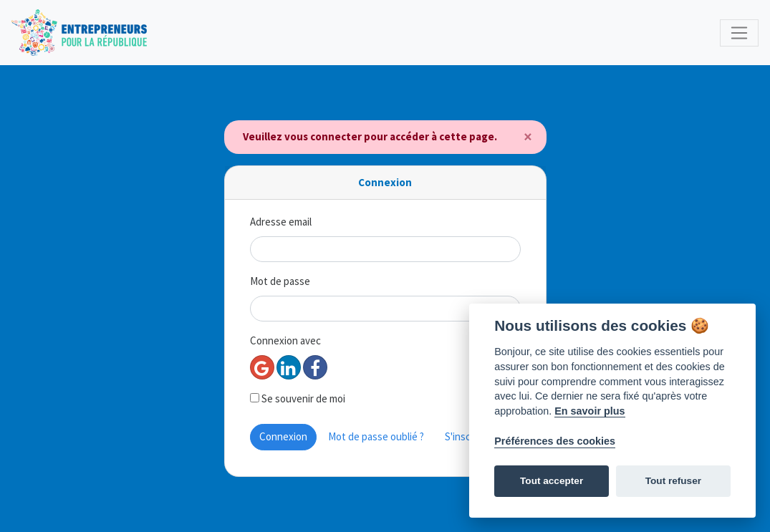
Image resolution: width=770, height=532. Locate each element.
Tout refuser (673, 481)
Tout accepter (552, 481)
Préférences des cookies (555, 441)
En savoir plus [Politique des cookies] (589, 411)
